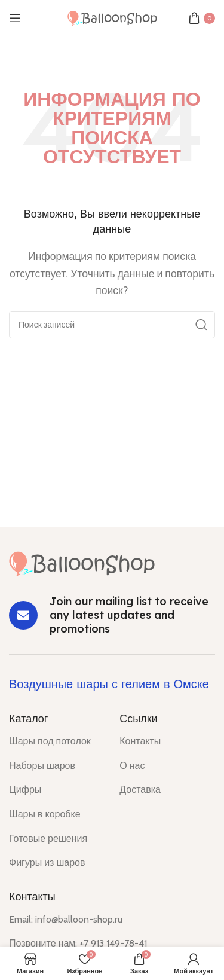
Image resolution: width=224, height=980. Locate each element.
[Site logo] (112, 17)
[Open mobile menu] (15, 18)
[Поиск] (112, 325)
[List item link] (55, 741)
